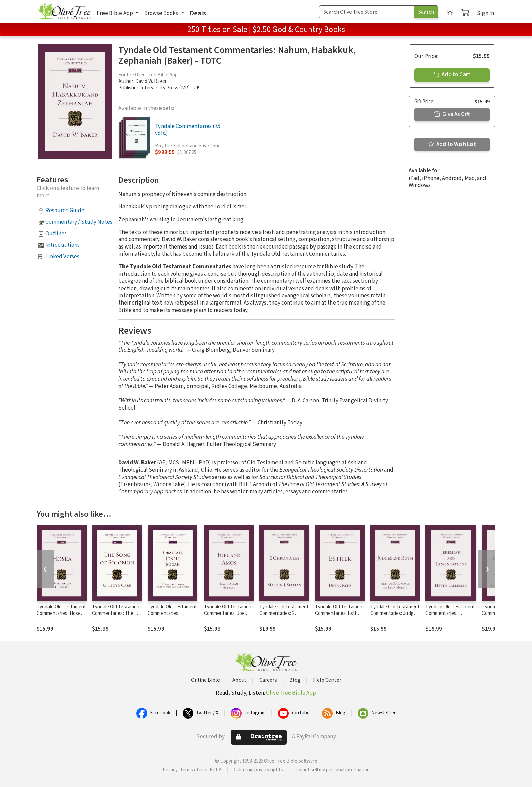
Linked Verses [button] (62, 257)
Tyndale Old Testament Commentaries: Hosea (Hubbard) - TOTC (61, 613)
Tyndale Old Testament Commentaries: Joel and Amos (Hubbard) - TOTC (229, 617)
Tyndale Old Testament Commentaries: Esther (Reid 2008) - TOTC (340, 613)
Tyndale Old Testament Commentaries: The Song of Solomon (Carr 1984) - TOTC (117, 617)
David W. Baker (151, 81)
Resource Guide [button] (65, 211)
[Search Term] (367, 12)
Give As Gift (452, 114)
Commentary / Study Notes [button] (79, 222)
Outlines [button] (56, 234)
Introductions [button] (63, 245)
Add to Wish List (452, 144)
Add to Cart (452, 75)
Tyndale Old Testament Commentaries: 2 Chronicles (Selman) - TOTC (284, 617)
